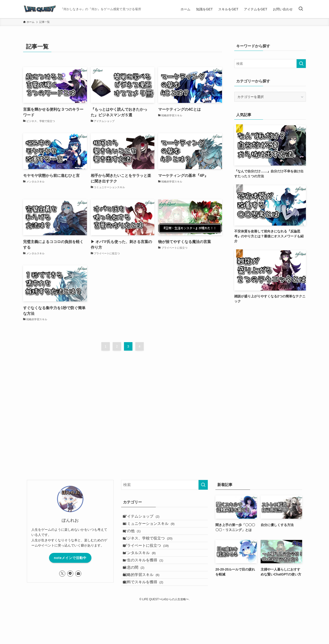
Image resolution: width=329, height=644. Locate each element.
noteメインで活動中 (70, 558)
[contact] (78, 574)
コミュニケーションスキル (153, 529)
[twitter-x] (62, 574)
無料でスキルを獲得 (148, 618)
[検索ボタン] (301, 9)
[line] (70, 574)
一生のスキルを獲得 (148, 585)
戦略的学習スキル (146, 607)
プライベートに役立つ (150, 563)
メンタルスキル (144, 574)
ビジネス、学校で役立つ (152, 552)
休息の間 (138, 596)
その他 (136, 541)
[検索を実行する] (301, 64)
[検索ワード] (270, 64)
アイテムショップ (146, 518)
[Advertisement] (270, 343)
